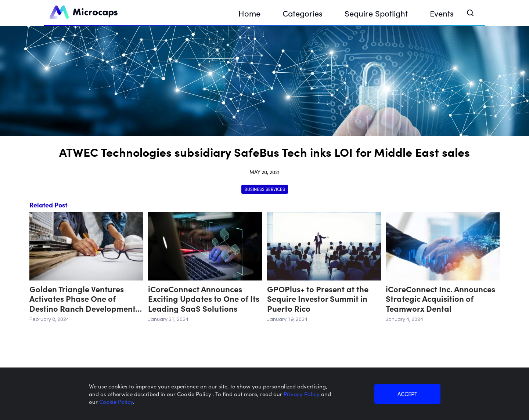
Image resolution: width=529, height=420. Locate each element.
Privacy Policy (302, 394)
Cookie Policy (116, 401)
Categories (303, 13)
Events (442, 13)
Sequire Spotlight (376, 13)
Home (249, 13)
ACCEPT (407, 394)
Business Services (265, 189)
